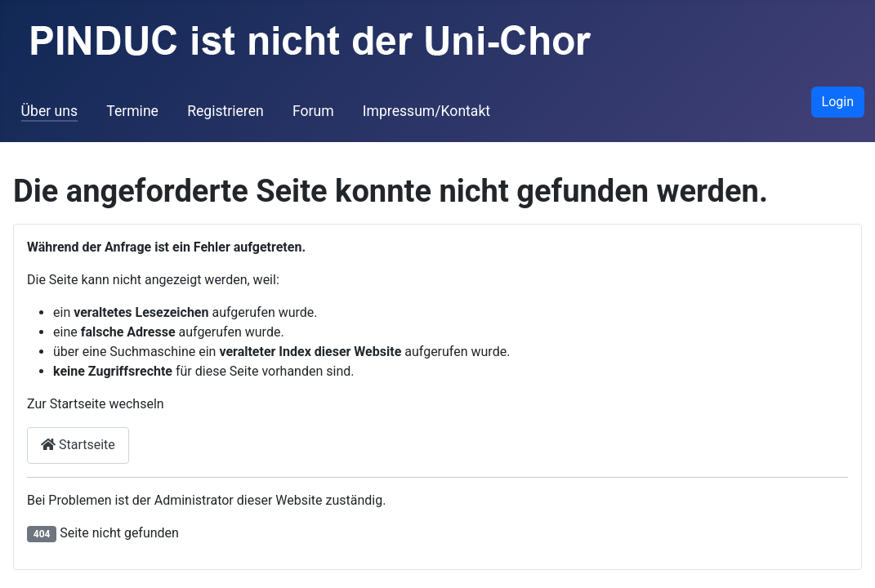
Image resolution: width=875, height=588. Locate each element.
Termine (132, 111)
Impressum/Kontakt (426, 111)
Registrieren (225, 111)
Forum (313, 111)
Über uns (49, 111)
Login (838, 102)
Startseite (78, 445)
